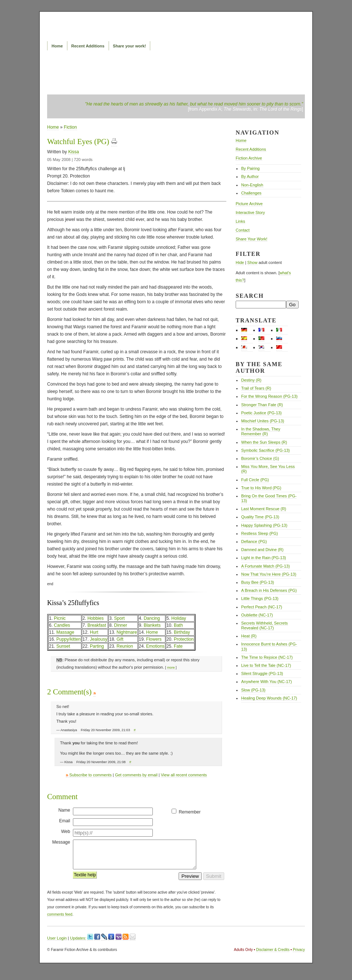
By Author (250, 176)
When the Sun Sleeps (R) (264, 442)
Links (240, 221)
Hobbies (95, 618)
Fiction (70, 127)
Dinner (121, 625)
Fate (178, 646)
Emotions (155, 646)
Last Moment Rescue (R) (264, 509)
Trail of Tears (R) (256, 388)
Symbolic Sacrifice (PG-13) (265, 450)
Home (57, 46)
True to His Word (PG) (261, 488)
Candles (62, 625)
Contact (243, 230)
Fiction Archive (249, 158)
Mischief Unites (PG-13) (263, 421)
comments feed (60, 920)
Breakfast (97, 625)
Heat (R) (249, 636)
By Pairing (250, 168)
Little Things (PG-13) (260, 598)
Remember (189, 812)
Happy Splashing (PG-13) (264, 525)
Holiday (179, 618)
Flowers (154, 639)
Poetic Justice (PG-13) (261, 413)
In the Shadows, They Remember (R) (261, 431)
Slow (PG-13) (253, 690)
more (171, 668)
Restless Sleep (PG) (260, 533)
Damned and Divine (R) (262, 550)
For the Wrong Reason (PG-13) (269, 396)
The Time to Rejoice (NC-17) (267, 657)
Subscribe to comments (89, 775)
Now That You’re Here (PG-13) (269, 574)
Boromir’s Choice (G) (260, 458)
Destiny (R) (251, 380)
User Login (57, 944)
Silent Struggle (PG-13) (262, 673)
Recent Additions (88, 46)
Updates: (78, 944)
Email (64, 821)
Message (61, 842)
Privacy (299, 955)
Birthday (182, 632)
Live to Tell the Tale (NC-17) (266, 665)
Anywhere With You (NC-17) (267, 682)
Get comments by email (136, 775)
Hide (240, 262)
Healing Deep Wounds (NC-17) (269, 698)
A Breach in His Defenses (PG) (269, 590)
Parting (97, 646)
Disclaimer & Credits (273, 955)
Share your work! (130, 46)
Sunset (63, 646)
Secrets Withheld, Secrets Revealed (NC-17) (265, 625)
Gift (120, 639)
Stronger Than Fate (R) (262, 405)
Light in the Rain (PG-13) (264, 558)
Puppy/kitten (68, 639)
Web (66, 831)
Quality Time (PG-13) (260, 517)
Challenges (251, 193)
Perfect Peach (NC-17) (262, 607)
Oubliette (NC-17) (257, 615)
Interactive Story (250, 212)
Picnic (60, 618)
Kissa (73, 152)
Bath (178, 625)
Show (253, 262)
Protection (184, 639)
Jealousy (98, 639)
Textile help (85, 880)
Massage (65, 632)
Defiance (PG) (254, 541)
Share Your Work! (251, 239)
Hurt (94, 632)
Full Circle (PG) (255, 480)
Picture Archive (249, 204)
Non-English (252, 185)
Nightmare (126, 632)
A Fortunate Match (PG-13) (265, 566)
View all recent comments (184, 775)
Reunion (125, 646)
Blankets (152, 625)
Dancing (152, 618)
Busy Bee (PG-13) (258, 582)
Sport (119, 618)
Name (64, 810)
